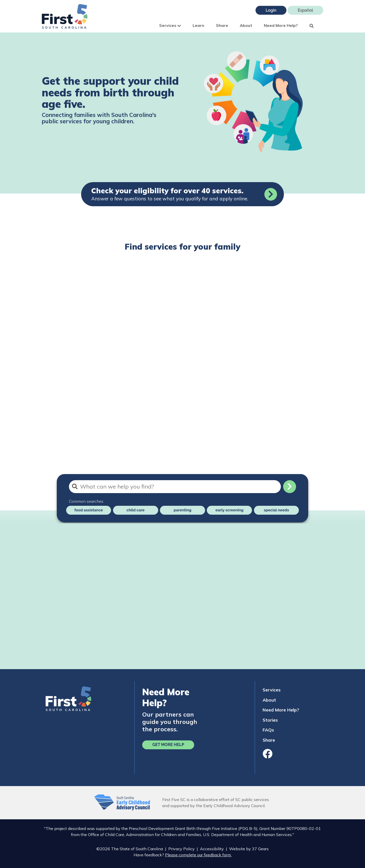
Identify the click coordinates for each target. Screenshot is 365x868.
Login (271, 10)
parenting (182, 510)
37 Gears (260, 849)
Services (170, 25)
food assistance (88, 510)
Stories (270, 720)
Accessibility (212, 849)
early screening (230, 510)
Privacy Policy (181, 849)
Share (222, 25)
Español (305, 10)
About (246, 25)
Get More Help (168, 745)
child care (135, 510)
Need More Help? (281, 25)
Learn (198, 25)
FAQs (268, 730)
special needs (276, 510)
